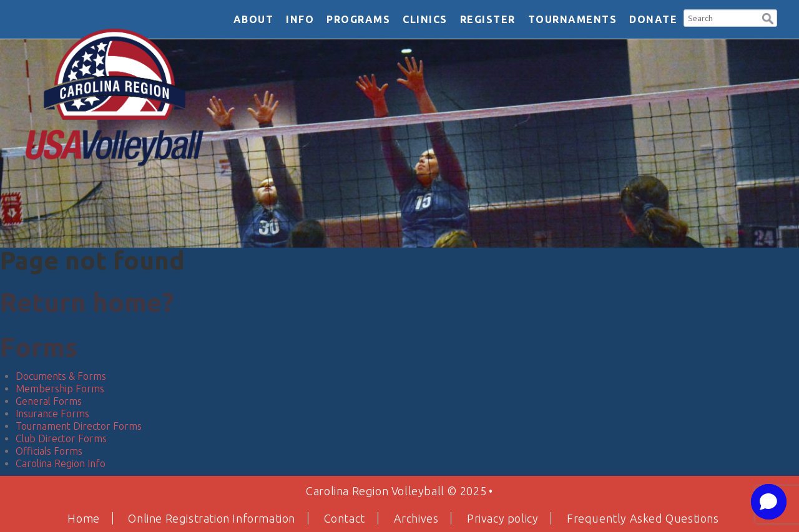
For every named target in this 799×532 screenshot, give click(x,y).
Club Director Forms (61, 438)
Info (300, 19)
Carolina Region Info (61, 463)
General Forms (49, 401)
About (254, 19)
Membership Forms (60, 389)
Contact (345, 518)
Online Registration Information (212, 518)
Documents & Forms (61, 376)
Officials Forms (49, 451)
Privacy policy (502, 518)
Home (83, 518)
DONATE (653, 19)
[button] (768, 17)
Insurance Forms (52, 414)
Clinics (425, 19)
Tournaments (573, 19)
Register (488, 19)
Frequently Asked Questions (643, 518)
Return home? (87, 302)
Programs (358, 19)
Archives (416, 518)
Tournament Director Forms (79, 426)
